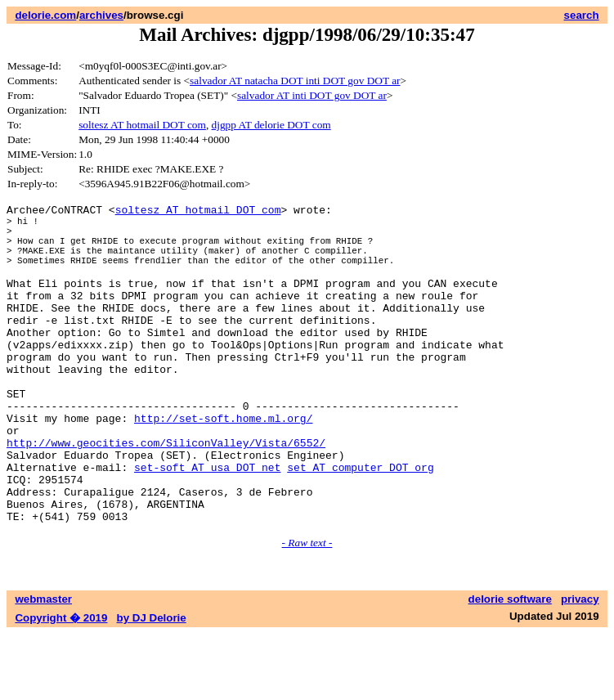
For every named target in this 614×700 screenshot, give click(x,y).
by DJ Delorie (152, 684)
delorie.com (45, 15)
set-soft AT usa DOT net (207, 523)
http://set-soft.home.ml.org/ (223, 464)
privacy (580, 665)
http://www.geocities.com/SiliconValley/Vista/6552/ (166, 494)
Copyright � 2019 (61, 684)
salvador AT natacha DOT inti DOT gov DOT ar (295, 81)
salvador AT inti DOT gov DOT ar (312, 95)
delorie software (510, 665)
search (582, 15)
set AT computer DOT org (360, 523)
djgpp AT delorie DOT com (271, 125)
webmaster (43, 665)
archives (101, 15)
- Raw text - (307, 609)
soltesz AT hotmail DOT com (142, 125)
